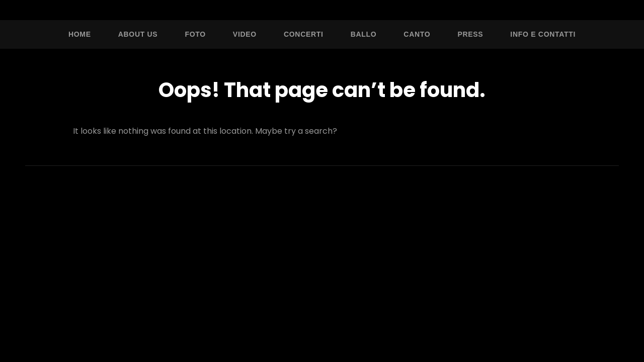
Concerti (304, 34)
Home (80, 34)
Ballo (364, 34)
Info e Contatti (543, 34)
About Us (138, 34)
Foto (195, 34)
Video (245, 34)
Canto (417, 34)
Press (470, 34)
